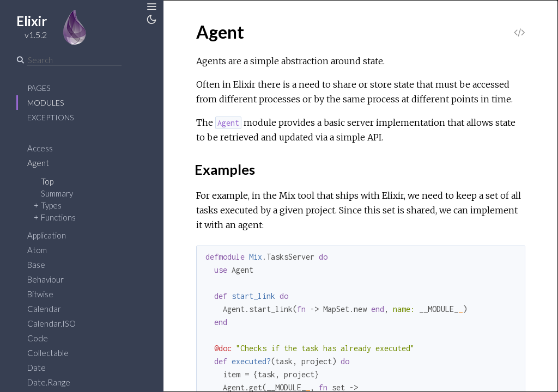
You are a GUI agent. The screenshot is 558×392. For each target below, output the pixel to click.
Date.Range (49, 382)
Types (51, 205)
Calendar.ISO (51, 323)
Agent (38, 163)
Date (37, 367)
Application (47, 235)
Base (36, 265)
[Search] (74, 60)
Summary (57, 193)
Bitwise (40, 294)
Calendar (44, 309)
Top (47, 181)
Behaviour (46, 279)
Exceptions (50, 117)
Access (40, 148)
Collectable (48, 353)
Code (38, 338)
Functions (58, 217)
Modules (46, 103)
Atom (37, 250)
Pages (39, 88)
